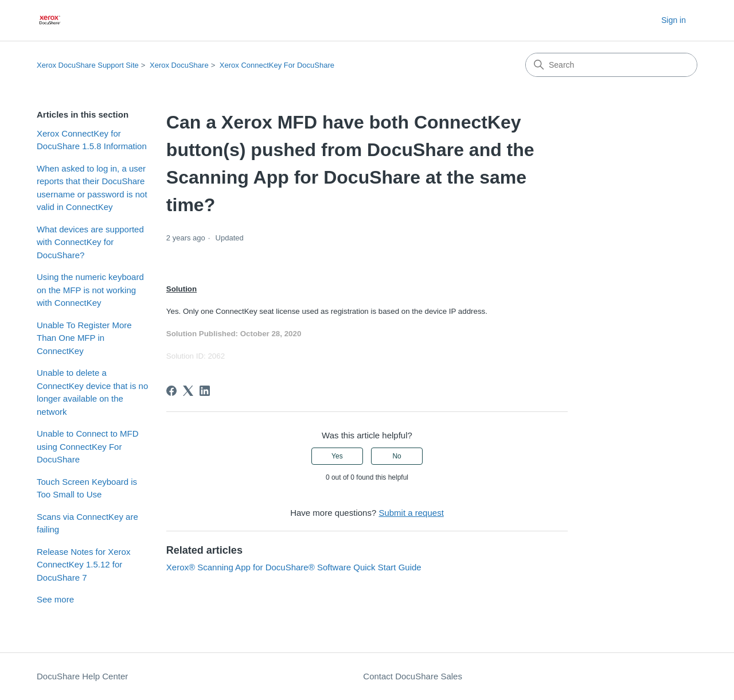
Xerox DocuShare (179, 65)
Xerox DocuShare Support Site (88, 65)
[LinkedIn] (205, 391)
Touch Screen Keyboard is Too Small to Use (87, 488)
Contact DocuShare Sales (413, 676)
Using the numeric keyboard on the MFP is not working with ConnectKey (90, 290)
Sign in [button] (674, 20)
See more (55, 599)
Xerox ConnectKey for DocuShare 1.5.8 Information (92, 140)
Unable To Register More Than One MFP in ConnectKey (84, 338)
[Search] (611, 65)
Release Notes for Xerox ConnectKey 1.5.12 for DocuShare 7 (83, 565)
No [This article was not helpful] (397, 456)
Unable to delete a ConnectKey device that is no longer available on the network (92, 392)
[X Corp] (188, 391)
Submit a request (411, 513)
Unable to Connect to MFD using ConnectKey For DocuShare (88, 446)
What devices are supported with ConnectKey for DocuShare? (90, 242)
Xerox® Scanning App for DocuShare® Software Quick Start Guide (294, 567)
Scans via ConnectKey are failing (87, 523)
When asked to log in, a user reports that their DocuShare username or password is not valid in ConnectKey (92, 188)
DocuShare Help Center (82, 676)
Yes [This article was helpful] (337, 456)
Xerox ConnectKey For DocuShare (277, 65)
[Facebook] (171, 391)
